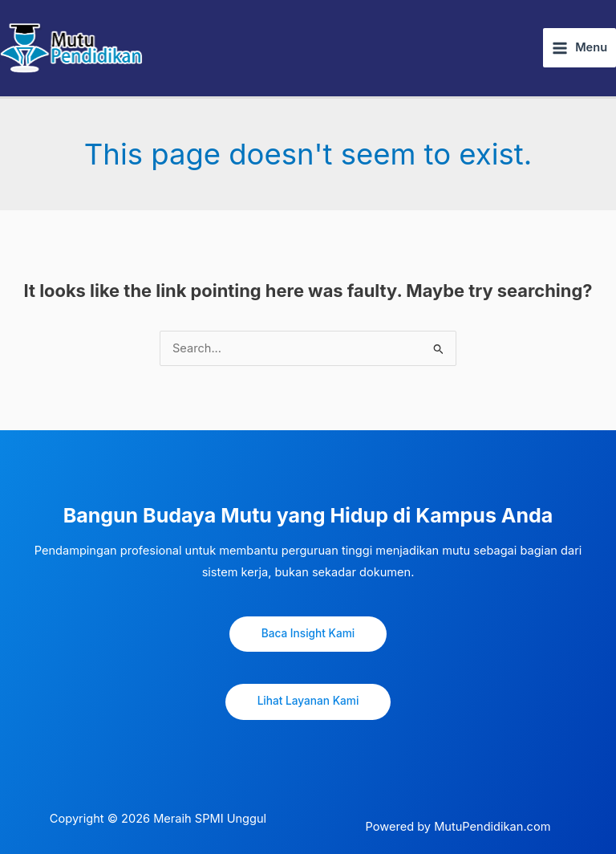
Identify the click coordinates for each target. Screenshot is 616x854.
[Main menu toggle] (580, 48)
